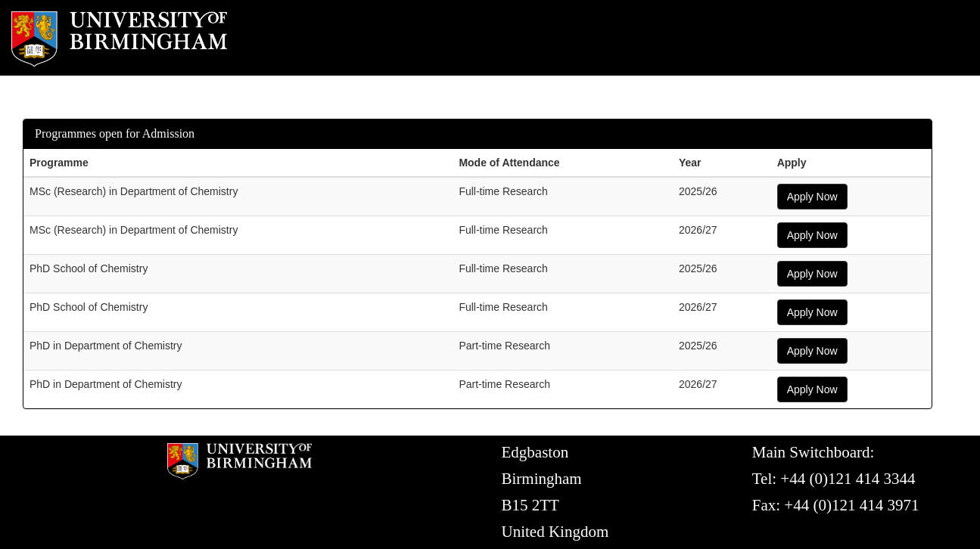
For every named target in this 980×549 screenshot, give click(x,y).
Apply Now (812, 197)
